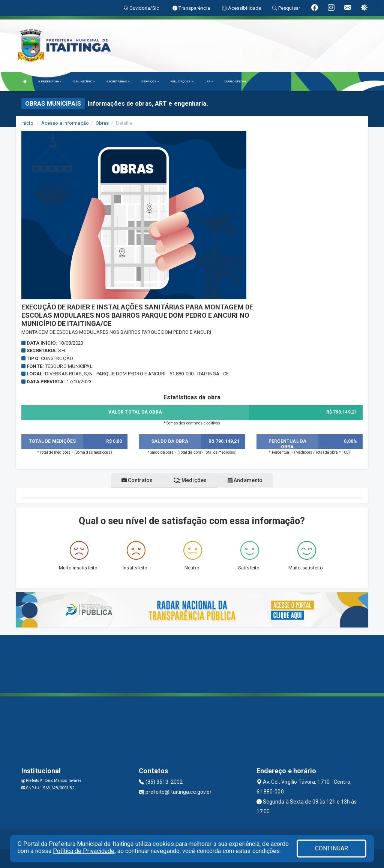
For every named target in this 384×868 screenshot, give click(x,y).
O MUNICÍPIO (84, 81)
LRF (209, 81)
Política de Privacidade (84, 851)
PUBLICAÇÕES (182, 81)
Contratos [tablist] (137, 480)
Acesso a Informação (65, 123)
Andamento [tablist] (245, 480)
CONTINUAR (331, 848)
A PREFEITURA (50, 81)
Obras (102, 123)
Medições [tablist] (190, 480)
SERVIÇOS (150, 81)
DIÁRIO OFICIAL (235, 81)
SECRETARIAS (118, 81)
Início (27, 123)
